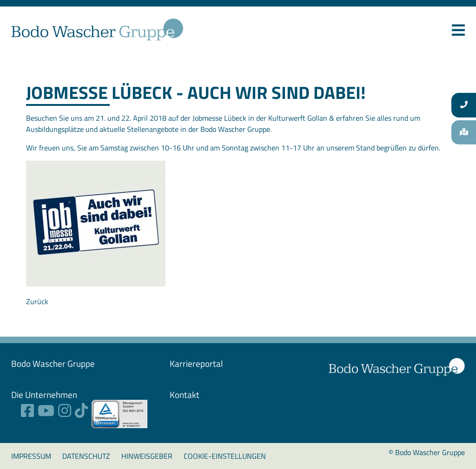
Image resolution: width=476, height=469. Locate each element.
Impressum (31, 456)
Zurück (37, 301)
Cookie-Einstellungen (225, 456)
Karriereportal (196, 363)
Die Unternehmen (44, 394)
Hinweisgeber (147, 456)
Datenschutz (86, 456)
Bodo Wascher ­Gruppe (53, 363)
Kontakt (185, 394)
